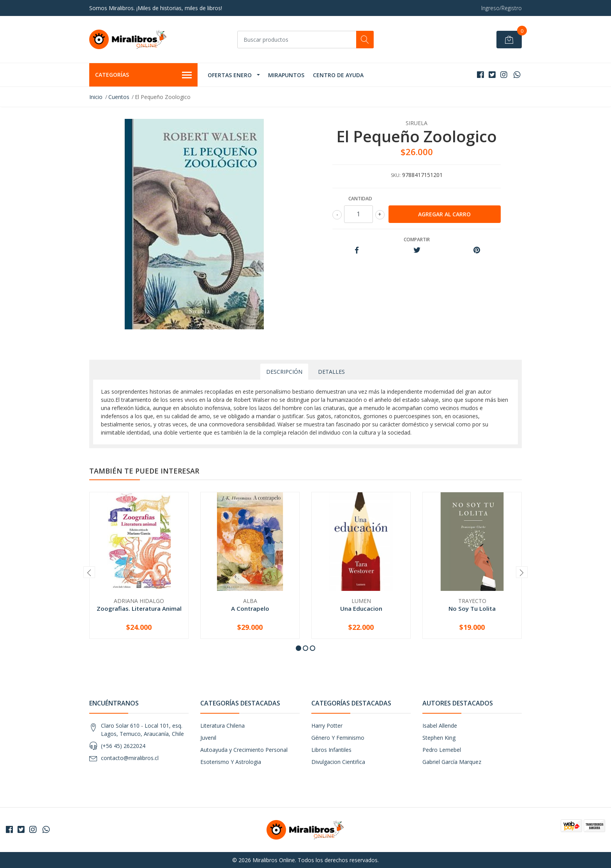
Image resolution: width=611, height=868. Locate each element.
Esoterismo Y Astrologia (231, 762)
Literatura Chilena (223, 726)
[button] (298, 648)
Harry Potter (327, 726)
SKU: (396, 175)
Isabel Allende (440, 726)
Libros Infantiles (331, 750)
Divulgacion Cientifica (338, 762)
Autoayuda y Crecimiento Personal (244, 750)
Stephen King (439, 738)
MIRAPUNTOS (286, 75)
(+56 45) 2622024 (123, 746)
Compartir (417, 240)
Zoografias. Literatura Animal (139, 608)
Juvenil (208, 738)
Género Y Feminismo (338, 738)
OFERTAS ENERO (230, 75)
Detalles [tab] (331, 372)
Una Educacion (361, 608)
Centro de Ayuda (338, 75)
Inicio (96, 97)
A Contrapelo (250, 608)
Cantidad (360, 199)
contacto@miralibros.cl (130, 758)
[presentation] (89, 572)
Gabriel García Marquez (452, 762)
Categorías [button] (143, 75)
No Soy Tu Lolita (472, 608)
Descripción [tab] (284, 372)
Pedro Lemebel (442, 750)
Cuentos (119, 97)
